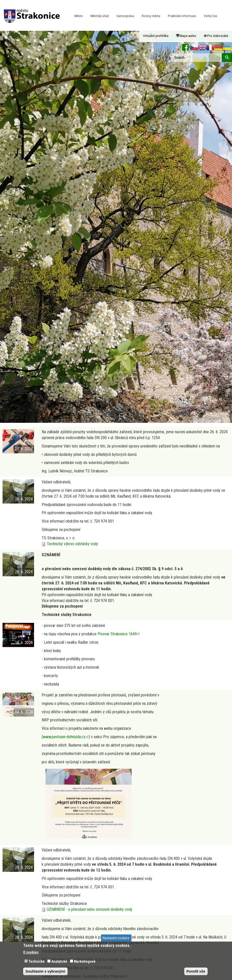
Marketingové (85, 961)
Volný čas (211, 16)
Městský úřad (100, 16)
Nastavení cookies (116, 938)
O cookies (31, 952)
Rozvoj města (151, 16)
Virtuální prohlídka (156, 36)
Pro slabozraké (216, 36)
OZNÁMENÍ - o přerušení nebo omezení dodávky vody (90, 909)
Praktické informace (182, 16)
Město (79, 16)
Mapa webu (186, 36)
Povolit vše (196, 971)
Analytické (59, 961)
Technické (37, 961)
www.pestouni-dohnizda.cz (66, 737)
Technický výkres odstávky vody (72, 544)
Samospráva (125, 16)
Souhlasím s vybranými (45, 971)
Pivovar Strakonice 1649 (119, 634)
